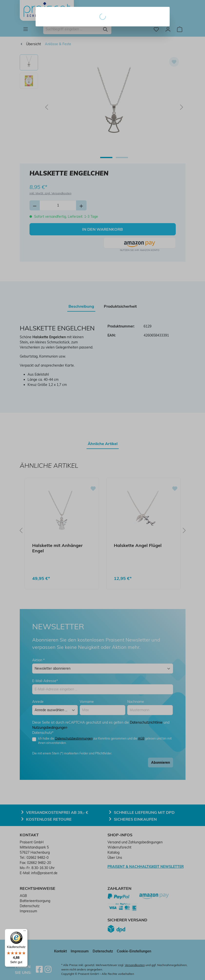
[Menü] (25, 932)
